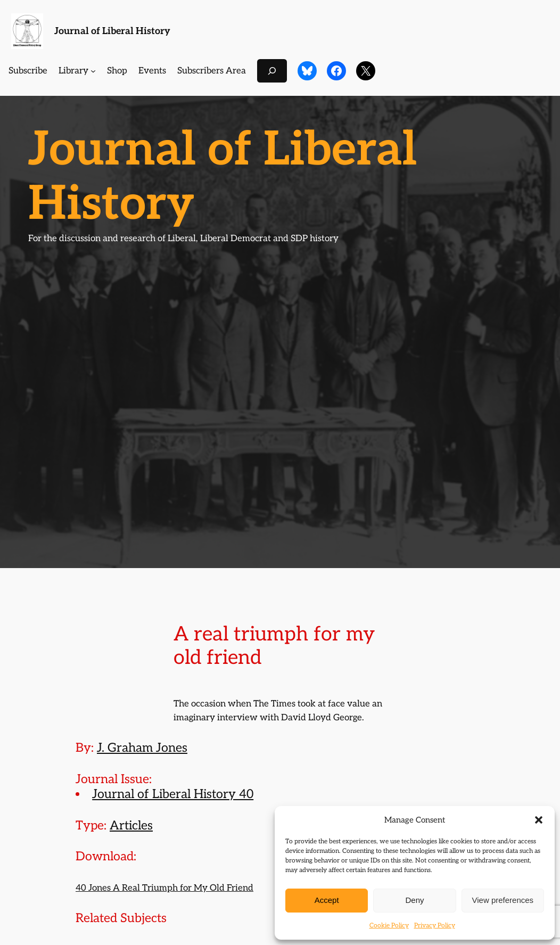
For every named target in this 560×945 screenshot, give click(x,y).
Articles (131, 826)
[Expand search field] (272, 71)
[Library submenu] (93, 71)
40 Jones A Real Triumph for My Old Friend (164, 888)
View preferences (503, 900)
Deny (414, 900)
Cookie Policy (389, 926)
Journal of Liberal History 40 (173, 794)
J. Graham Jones (142, 748)
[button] (539, 820)
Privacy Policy (435, 926)
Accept (327, 900)
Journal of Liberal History (112, 31)
